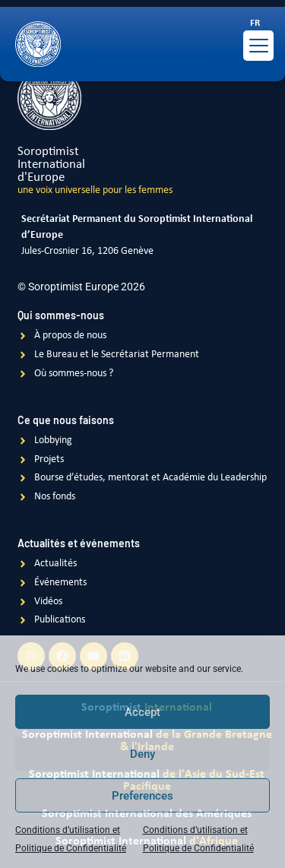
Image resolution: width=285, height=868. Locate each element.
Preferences (142, 796)
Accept (142, 712)
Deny (142, 754)
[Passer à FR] (255, 24)
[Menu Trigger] (258, 46)
